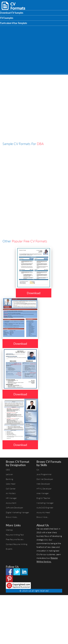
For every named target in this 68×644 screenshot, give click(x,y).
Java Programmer (44, 474)
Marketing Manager (45, 503)
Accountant (11, 503)
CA (38, 470)
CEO (8, 470)
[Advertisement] (30, 120)
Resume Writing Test (15, 535)
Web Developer (43, 484)
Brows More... (12, 517)
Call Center (11, 489)
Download (34, 293)
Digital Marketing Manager (17, 512)
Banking (9, 479)
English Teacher (43, 498)
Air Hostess (11, 493)
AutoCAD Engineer (45, 508)
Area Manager (43, 493)
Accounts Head (43, 512)
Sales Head (11, 484)
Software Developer (14, 508)
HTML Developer (44, 489)
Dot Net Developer (45, 479)
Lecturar (9, 474)
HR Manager (11, 498)
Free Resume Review (15, 539)
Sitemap (9, 530)
